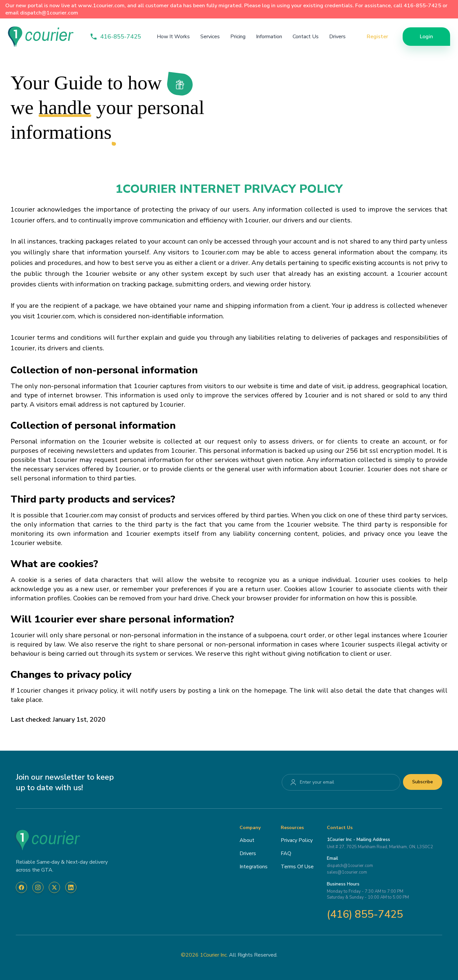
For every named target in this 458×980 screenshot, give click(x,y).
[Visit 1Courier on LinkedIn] (71, 887)
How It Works (173, 37)
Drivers (337, 37)
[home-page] (41, 37)
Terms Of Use (297, 867)
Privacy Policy (297, 840)
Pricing (238, 37)
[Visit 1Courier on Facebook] (21, 887)
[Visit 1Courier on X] (54, 887)
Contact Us (306, 37)
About (247, 840)
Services (210, 37)
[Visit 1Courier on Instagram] (38, 887)
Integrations (254, 867)
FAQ (286, 853)
